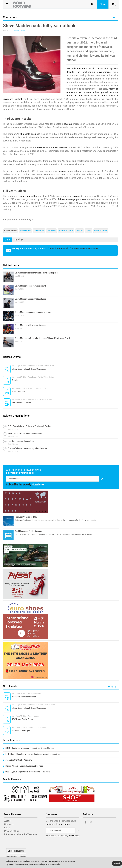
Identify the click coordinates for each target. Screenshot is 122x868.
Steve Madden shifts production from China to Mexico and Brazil (42, 338)
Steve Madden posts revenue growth (31, 286)
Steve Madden (101, 231)
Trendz (15, 380)
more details (55, 864)
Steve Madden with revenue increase (31, 325)
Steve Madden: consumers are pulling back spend (36, 273)
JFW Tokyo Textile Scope (22, 719)
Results (80, 231)
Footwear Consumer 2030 (26, 517)
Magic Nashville (19, 391)
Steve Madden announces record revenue (33, 312)
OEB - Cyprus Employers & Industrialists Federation (28, 772)
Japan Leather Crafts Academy (19, 760)
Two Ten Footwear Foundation (21, 441)
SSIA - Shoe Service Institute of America (25, 434)
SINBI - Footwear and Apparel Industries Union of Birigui (29, 748)
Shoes (89, 231)
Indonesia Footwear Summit (24, 697)
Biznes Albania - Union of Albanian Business (24, 766)
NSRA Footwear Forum (22, 403)
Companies (39, 231)
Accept (117, 863)
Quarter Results (66, 231)
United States (19, 31)
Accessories (25, 231)
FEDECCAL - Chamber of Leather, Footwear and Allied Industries (33, 754)
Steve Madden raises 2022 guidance (30, 299)
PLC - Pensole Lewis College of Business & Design (29, 426)
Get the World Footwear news (61, 821)
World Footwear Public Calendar (28, 531)
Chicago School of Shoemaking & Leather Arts (27, 448)
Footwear (51, 231)
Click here (19, 534)
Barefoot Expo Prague (21, 731)
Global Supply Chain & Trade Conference (29, 369)
